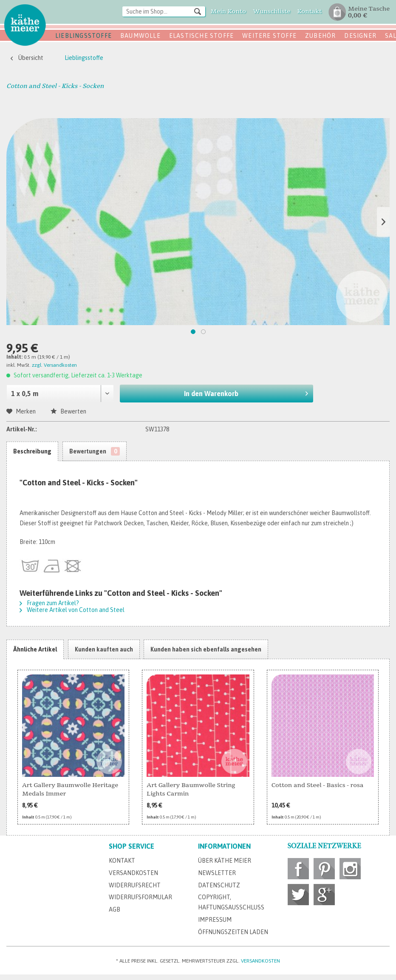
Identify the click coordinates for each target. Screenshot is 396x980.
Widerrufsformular (140, 897)
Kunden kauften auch (104, 649)
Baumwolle (140, 36)
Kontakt (122, 861)
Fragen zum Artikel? (49, 603)
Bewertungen (95, 451)
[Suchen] (198, 11)
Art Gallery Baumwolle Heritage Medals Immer (70, 789)
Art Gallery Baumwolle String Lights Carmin (191, 789)
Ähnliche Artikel (35, 649)
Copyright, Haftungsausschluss (231, 902)
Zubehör (320, 36)
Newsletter (217, 873)
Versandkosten (133, 873)
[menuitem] (164, 12)
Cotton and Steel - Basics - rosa (318, 785)
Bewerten (68, 411)
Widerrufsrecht (135, 885)
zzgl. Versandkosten (54, 365)
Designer (360, 36)
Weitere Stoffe (269, 36)
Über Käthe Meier (225, 861)
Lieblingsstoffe (83, 36)
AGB (115, 909)
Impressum (215, 920)
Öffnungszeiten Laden (233, 932)
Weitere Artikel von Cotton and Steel (72, 610)
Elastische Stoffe (201, 36)
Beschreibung (32, 451)
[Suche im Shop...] (164, 11)
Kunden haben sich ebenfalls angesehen (206, 649)
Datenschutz (219, 885)
